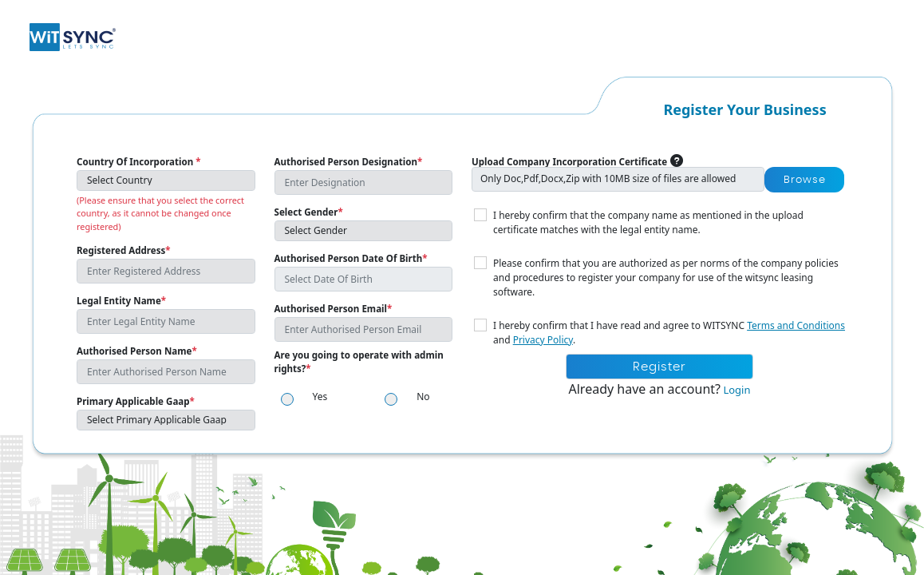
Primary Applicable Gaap (136, 401)
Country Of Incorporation (139, 162)
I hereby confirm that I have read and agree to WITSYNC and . (669, 333)
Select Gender (309, 212)
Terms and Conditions (796, 325)
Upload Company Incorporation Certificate (569, 162)
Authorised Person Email (334, 309)
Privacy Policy (543, 340)
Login (735, 390)
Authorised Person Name (137, 351)
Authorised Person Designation (349, 162)
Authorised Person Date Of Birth (351, 258)
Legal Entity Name (121, 301)
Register (659, 367)
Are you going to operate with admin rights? (359, 362)
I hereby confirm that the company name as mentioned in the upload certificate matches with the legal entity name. (648, 222)
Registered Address (124, 250)
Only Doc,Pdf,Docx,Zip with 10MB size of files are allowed (608, 178)
